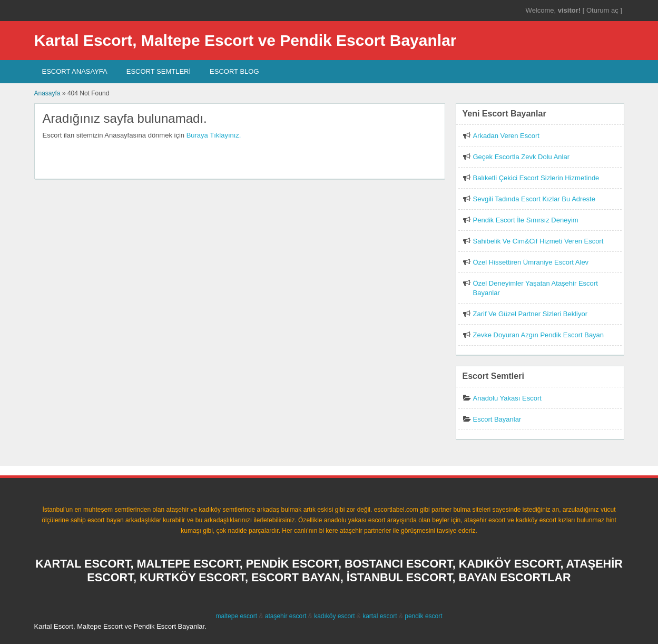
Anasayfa (47, 93)
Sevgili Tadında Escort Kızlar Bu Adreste (534, 199)
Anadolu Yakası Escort (507, 398)
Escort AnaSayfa (75, 71)
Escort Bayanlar (497, 419)
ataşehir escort (286, 616)
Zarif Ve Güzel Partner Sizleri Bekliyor (530, 314)
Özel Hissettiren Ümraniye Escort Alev (531, 262)
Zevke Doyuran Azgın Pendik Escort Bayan (539, 335)
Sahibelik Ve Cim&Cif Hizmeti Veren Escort (538, 241)
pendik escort (423, 616)
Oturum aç (603, 10)
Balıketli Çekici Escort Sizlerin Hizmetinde (536, 178)
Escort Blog (234, 71)
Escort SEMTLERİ (159, 71)
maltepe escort (236, 616)
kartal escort (380, 616)
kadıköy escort (334, 616)
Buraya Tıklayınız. (214, 135)
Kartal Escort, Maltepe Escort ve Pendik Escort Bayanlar (245, 40)
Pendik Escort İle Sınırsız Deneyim (526, 220)
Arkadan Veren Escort (506, 136)
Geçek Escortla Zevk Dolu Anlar (522, 157)
